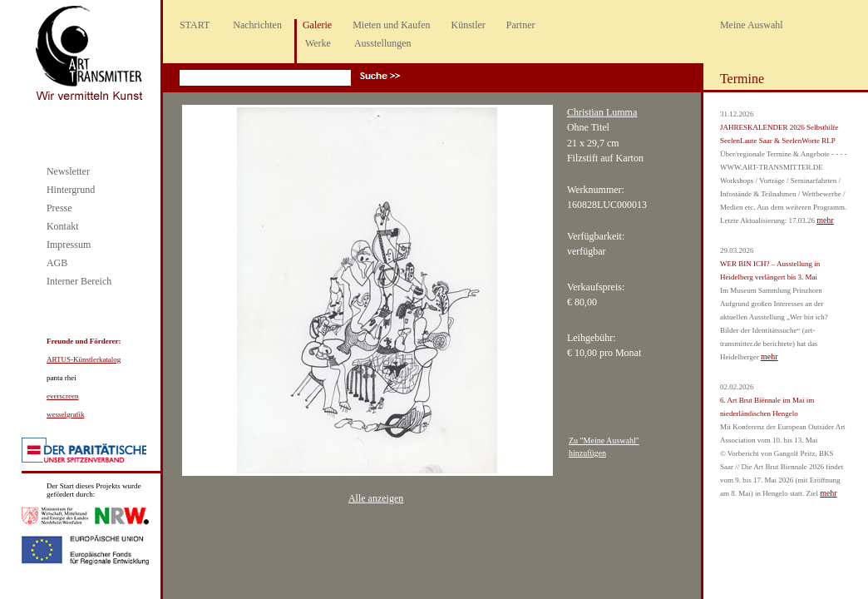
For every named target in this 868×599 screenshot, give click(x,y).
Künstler (469, 25)
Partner (521, 25)
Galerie (317, 25)
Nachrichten (257, 25)
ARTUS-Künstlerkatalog (84, 359)
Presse (59, 208)
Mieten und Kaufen (391, 25)
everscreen (62, 396)
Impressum (69, 245)
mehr (825, 220)
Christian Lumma (602, 112)
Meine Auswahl (752, 25)
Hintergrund (71, 190)
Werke (318, 43)
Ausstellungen (383, 43)
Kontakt (63, 226)
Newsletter (68, 171)
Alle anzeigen (376, 498)
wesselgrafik (65, 414)
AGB (57, 263)
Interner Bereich (79, 281)
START (195, 25)
